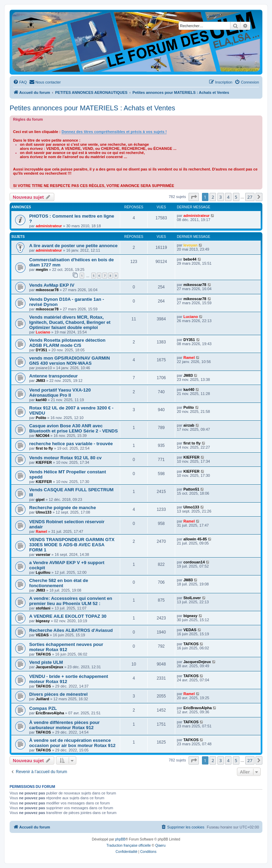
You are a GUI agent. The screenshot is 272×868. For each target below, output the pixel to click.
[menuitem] (20, 82)
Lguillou (43, 572)
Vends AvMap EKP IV (52, 285)
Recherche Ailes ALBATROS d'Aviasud (71, 630)
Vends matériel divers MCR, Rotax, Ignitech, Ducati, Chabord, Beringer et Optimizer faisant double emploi (70, 322)
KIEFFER (44, 462)
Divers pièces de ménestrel (58, 694)
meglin (42, 270)
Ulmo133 (44, 512)
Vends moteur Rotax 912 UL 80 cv (65, 458)
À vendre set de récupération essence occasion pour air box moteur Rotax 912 (72, 743)
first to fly (44, 448)
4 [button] (228, 197)
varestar (43, 554)
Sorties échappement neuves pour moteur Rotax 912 (66, 647)
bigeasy (43, 621)
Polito (41, 418)
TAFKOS (43, 654)
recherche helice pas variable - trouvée (71, 444)
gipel (40, 499)
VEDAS (42, 635)
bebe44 (190, 259)
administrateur (49, 226)
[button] (194, 197)
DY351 (42, 350)
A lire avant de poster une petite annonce (73, 246)
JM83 (41, 381)
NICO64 (43, 436)
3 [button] (221, 197)
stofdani (43, 608)
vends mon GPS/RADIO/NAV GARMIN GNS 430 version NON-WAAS (70, 361)
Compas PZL (43, 708)
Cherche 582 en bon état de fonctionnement (59, 583)
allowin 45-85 (195, 539)
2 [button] (213, 197)
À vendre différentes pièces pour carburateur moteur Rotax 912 (64, 725)
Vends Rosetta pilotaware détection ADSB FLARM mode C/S (67, 343)
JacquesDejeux (49, 667)
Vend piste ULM (46, 662)
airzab (189, 425)
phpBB (120, 839)
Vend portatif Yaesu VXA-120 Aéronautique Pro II (60, 393)
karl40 (41, 400)
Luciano (43, 332)
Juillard (42, 699)
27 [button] (250, 197)
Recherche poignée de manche (63, 508)
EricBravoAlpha (50, 713)
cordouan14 (194, 562)
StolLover (192, 598)
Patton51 (191, 489)
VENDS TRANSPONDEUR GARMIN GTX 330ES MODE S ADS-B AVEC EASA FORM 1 (72, 545)
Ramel (189, 358)
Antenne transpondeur (53, 376)
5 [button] (236, 197)
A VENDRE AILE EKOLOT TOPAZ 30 (68, 616)
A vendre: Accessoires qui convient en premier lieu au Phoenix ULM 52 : (71, 601)
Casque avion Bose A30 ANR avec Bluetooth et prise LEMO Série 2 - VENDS (73, 428)
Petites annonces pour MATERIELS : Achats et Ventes (92, 108)
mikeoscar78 (47, 290)
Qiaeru (160, 845)
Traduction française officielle (129, 845)
